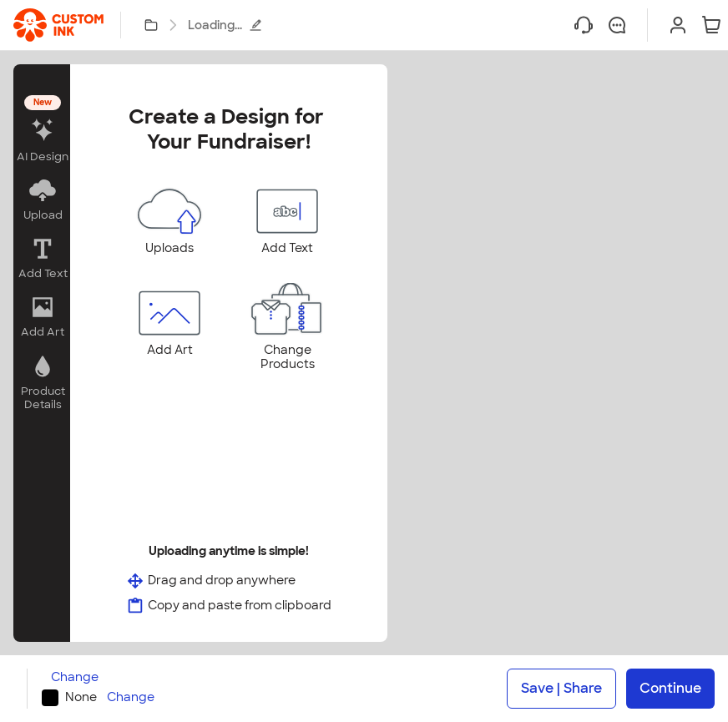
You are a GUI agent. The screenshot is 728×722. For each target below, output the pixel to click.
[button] (42, 131)
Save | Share (561, 688)
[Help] (584, 25)
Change (75, 677)
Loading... (225, 25)
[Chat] (617, 25)
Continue (670, 688)
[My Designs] (151, 25)
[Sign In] (678, 25)
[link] (58, 25)
